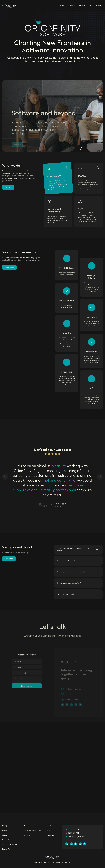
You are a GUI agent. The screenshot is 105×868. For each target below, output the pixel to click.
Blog (90, 6)
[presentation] (26, 693)
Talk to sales (9, 269)
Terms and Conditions (10, 844)
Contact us (98, 6)
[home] (9, 6)
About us (6, 835)
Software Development (33, 830)
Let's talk (8, 189)
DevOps (27, 835)
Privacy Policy (7, 849)
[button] (72, 6)
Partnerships (7, 840)
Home (62, 6)
